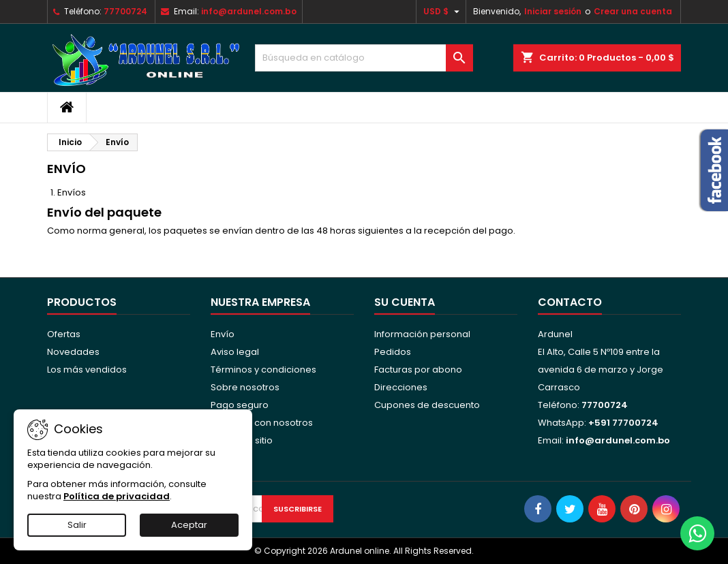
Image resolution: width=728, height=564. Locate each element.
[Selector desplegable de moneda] (443, 12)
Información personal (422, 334)
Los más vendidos (87, 370)
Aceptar (189, 525)
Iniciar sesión (553, 11)
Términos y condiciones (263, 370)
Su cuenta (405, 302)
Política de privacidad (117, 496)
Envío (223, 334)
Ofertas (64, 334)
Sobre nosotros (245, 387)
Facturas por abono (418, 370)
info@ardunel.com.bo (249, 11)
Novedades (73, 352)
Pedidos (393, 352)
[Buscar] (364, 58)
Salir (77, 525)
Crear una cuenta (633, 11)
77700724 (125, 11)
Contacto (570, 302)
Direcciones (401, 387)
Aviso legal (235, 352)
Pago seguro (240, 405)
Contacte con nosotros (262, 423)
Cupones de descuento (427, 405)
